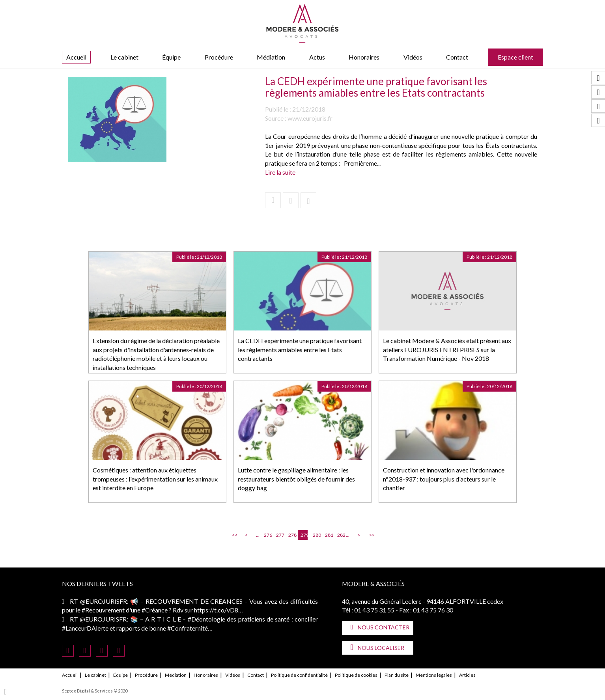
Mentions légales (434, 675)
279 (304, 535)
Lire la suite (280, 172)
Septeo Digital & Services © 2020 (95, 691)
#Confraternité (188, 628)
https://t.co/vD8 (216, 610)
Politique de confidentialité (299, 675)
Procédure (219, 57)
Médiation (271, 57)
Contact (457, 57)
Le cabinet (124, 57)
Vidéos (413, 57)
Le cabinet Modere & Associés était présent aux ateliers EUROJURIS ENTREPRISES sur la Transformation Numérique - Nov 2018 (447, 350)
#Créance (155, 610)
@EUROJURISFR (104, 601)
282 (341, 535)
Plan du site (397, 675)
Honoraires (364, 57)
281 (329, 535)
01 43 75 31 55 (374, 610)
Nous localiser (381, 648)
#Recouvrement (103, 610)
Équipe (171, 57)
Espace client (515, 57)
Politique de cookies (356, 675)
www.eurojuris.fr (310, 118)
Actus (317, 57)
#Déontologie (206, 619)
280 (316, 535)
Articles (467, 675)
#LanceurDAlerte (85, 628)
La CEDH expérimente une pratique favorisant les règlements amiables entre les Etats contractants (300, 350)
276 (267, 535)
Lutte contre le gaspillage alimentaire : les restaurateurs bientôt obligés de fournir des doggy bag (296, 479)
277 (280, 535)
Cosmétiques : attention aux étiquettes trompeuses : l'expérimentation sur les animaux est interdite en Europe (155, 479)
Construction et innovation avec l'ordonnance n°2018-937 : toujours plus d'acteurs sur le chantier (444, 479)
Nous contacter (384, 627)
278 (292, 535)
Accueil (76, 57)
